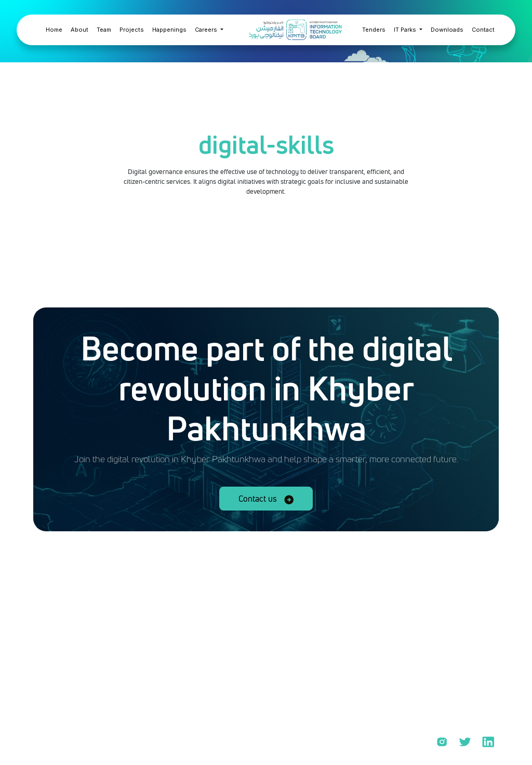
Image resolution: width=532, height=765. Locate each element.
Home (54, 30)
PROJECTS (454, 639)
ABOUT (448, 617)
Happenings (169, 30)
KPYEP (447, 706)
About (79, 30)
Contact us (266, 499)
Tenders (374, 30)
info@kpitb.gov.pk (93, 705)
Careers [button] (207, 30)
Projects (132, 30)
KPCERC (449, 684)
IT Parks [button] (406, 30)
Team (104, 30)
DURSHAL (453, 662)
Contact (483, 30)
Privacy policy (79, 746)
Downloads (447, 30)
